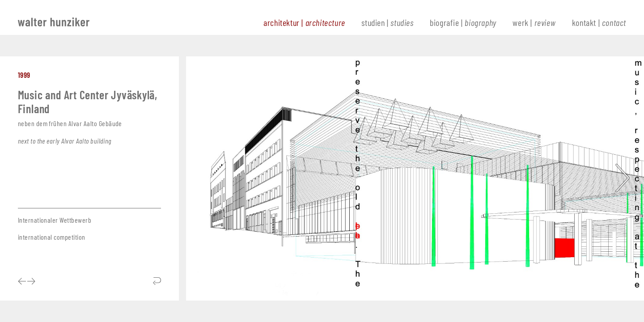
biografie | (463, 22)
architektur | (304, 22)
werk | (534, 22)
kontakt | (599, 22)
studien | (387, 22)
